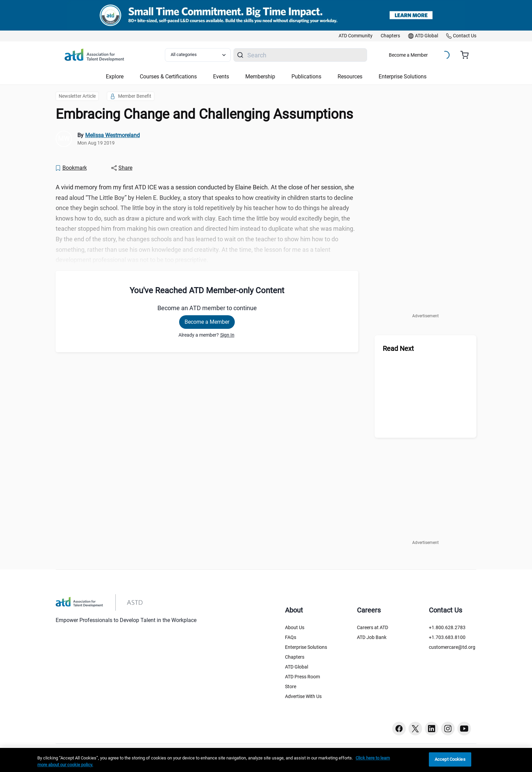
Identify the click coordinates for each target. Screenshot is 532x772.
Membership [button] (260, 77)
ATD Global (297, 667)
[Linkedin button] (432, 729)
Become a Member (408, 55)
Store (291, 686)
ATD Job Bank (372, 637)
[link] (356, 36)
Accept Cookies (450, 759)
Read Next (398, 349)
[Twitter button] (415, 729)
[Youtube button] (464, 729)
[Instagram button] (448, 729)
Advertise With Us (303, 696)
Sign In (227, 335)
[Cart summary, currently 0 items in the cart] (467, 55)
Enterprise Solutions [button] (403, 77)
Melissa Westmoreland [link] (112, 135)
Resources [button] (350, 77)
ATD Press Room (302, 677)
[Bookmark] (71, 168)
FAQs (291, 637)
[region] (266, 760)
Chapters (295, 657)
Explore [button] (115, 77)
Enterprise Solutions (306, 647)
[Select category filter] (198, 55)
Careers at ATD (373, 627)
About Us (295, 627)
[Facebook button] (399, 729)
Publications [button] (306, 77)
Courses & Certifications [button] (168, 77)
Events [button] (221, 77)
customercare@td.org (452, 647)
